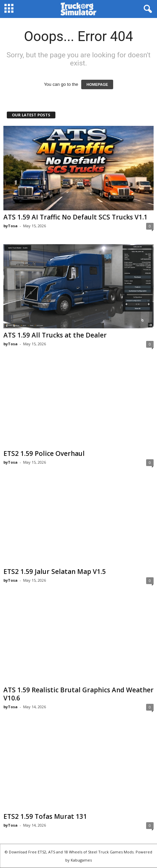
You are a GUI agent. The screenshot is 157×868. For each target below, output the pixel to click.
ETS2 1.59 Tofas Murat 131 (45, 817)
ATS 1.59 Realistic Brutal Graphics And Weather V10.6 (78, 694)
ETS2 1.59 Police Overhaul (44, 454)
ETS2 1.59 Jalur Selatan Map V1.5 (55, 572)
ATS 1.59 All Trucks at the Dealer (55, 335)
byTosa (11, 226)
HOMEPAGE (97, 84)
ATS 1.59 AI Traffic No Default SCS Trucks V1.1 (75, 217)
